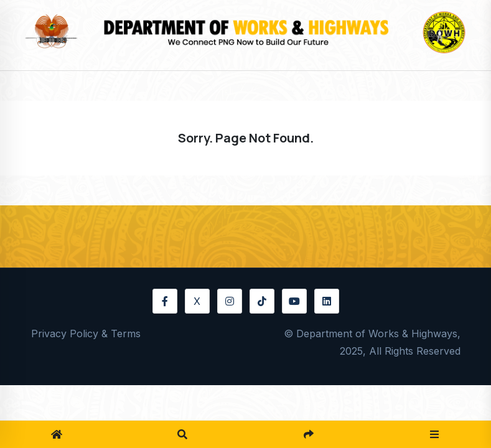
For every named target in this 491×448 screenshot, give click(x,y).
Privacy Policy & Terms (86, 334)
